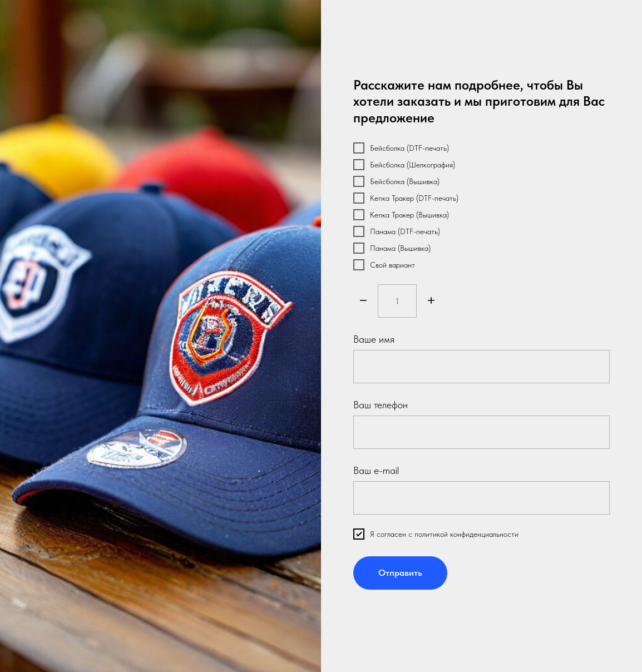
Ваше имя (374, 339)
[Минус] (363, 301)
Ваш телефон (381, 405)
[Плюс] (431, 301)
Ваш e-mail (376, 470)
